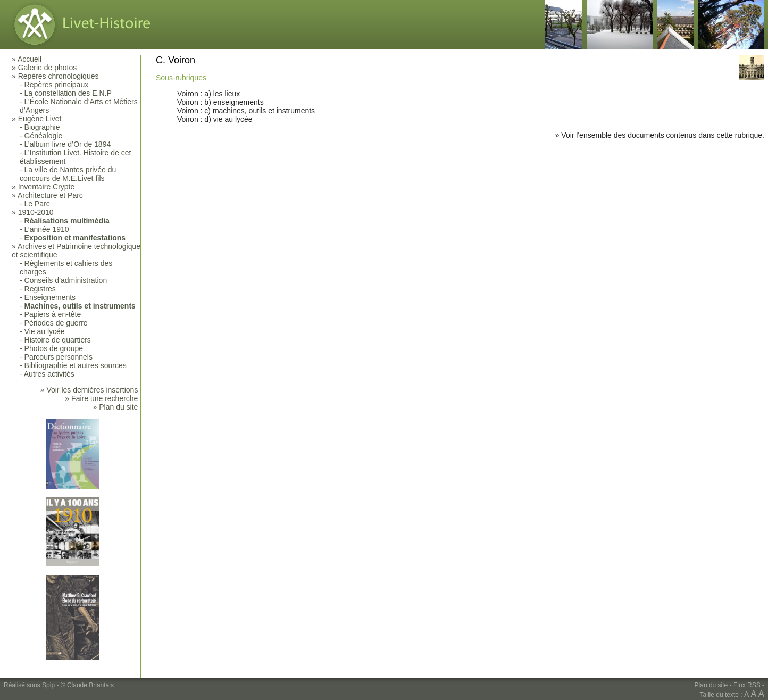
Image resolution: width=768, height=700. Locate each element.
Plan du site (711, 685)
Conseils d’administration (66, 280)
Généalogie (44, 136)
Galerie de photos (48, 68)
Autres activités (49, 374)
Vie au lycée (45, 331)
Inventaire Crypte (47, 187)
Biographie (42, 127)
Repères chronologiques (59, 76)
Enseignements (50, 297)
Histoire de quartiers (58, 340)
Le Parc (37, 204)
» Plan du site (116, 407)
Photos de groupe (54, 348)
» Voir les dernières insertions (89, 390)
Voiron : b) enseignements (220, 102)
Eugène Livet (40, 119)
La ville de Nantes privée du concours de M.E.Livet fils (68, 174)
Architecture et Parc (50, 195)
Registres (40, 289)
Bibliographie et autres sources (76, 365)
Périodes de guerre (56, 323)
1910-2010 (36, 212)
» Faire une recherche (101, 398)
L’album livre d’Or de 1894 (68, 144)
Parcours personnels (59, 357)
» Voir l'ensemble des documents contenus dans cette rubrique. (660, 135)
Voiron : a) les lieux (208, 94)
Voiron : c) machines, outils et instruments (246, 111)
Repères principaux (57, 85)
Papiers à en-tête (53, 314)
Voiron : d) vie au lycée (215, 119)
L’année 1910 (47, 229)
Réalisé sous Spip (29, 685)
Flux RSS (747, 685)
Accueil (30, 59)
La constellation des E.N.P (68, 93)
